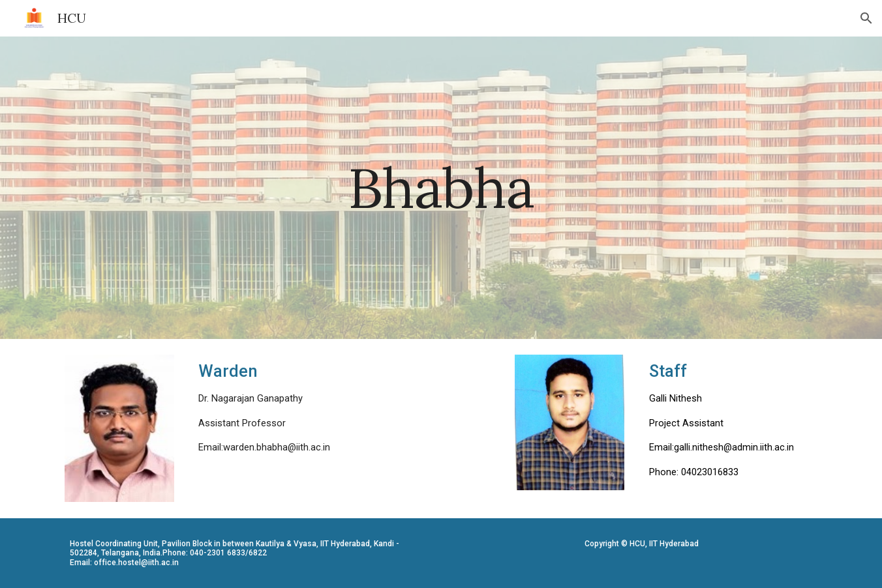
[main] (441, 187)
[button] (866, 18)
